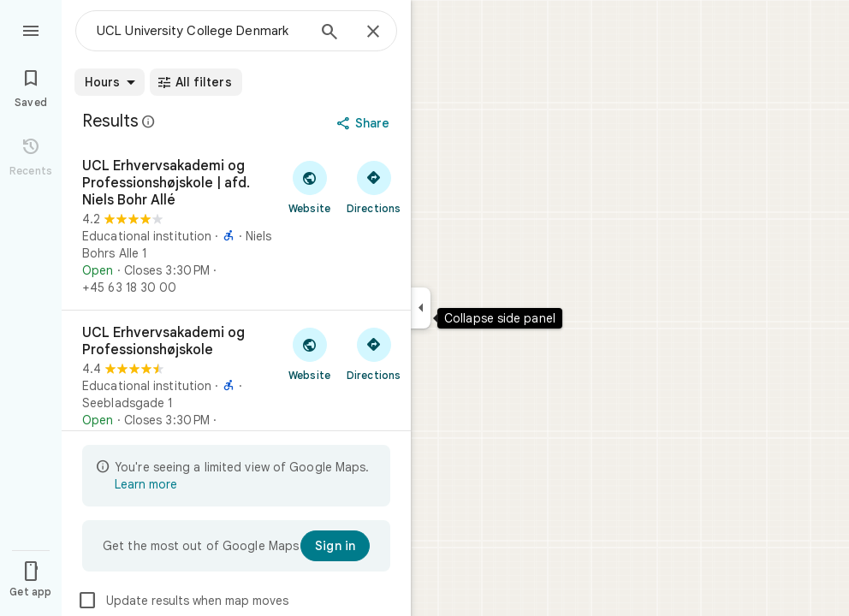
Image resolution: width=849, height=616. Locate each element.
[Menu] (31, 29)
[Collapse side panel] (421, 308)
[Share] (365, 123)
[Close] (373, 33)
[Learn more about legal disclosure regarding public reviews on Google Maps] (149, 121)
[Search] (330, 33)
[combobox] (201, 31)
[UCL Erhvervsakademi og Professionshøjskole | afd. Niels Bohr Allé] (236, 227)
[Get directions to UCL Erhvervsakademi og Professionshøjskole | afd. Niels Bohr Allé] (374, 187)
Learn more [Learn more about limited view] (146, 484)
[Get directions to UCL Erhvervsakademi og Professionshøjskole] (374, 353)
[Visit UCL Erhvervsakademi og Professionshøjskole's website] (309, 353)
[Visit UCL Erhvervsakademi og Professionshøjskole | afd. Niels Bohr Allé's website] (309, 187)
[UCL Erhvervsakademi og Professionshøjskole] (236, 385)
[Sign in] (335, 546)
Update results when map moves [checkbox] (183, 601)
